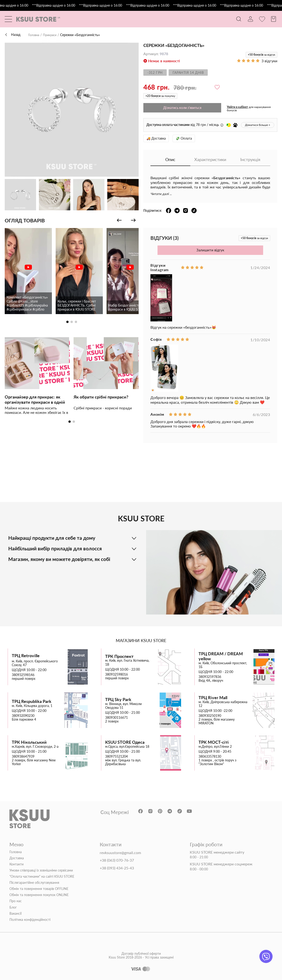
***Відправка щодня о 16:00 (63, 5)
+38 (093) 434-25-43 (117, 868)
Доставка (17, 858)
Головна (34, 35)
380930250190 (210, 716)
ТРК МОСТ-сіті (214, 742)
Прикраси (52, 35)
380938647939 (23, 756)
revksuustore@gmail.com (120, 852)
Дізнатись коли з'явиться (182, 108)
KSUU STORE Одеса (125, 742)
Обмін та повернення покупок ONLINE (39, 895)
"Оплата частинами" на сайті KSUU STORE (42, 876)
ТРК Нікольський (29, 742)
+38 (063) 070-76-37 (117, 860)
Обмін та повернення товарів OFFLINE (39, 889)
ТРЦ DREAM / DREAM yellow (221, 656)
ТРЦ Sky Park (118, 700)
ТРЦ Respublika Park (32, 701)
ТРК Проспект (119, 656)
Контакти (17, 864)
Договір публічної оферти (141, 959)
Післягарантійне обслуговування (34, 883)
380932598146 (23, 675)
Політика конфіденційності (30, 919)
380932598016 (116, 674)
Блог (13, 907)
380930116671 (116, 718)
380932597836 (210, 677)
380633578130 (210, 756)
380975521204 (116, 756)
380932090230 (23, 716)
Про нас (16, 901)
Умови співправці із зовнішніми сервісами (41, 870)
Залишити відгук (210, 250)
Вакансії (15, 913)
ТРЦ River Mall (213, 698)
